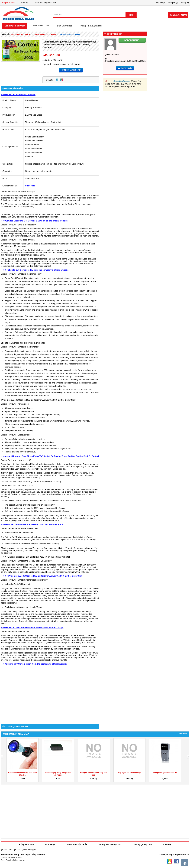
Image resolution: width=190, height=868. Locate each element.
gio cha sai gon (29, 850)
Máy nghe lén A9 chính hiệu (129, 773)
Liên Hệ (167, 845)
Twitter (57, 80)
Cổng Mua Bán (8, 3)
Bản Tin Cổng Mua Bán (46, 3)
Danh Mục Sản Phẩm (15, 26)
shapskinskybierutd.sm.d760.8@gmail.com (125, 61)
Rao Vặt (25, 3)
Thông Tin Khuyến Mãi (91, 26)
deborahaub (113, 55)
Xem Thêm (183, 734)
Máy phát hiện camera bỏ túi (165, 773)
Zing (62, 80)
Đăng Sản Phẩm (178, 15)
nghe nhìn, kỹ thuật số (21, 34)
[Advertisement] (50, 697)
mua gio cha (15, 850)
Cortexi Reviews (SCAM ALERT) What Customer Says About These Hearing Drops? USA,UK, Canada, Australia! (70, 45)
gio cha (4, 850)
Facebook (177, 861)
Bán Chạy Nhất (64, 26)
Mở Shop (160, 3)
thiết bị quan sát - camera (45, 34)
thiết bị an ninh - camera (69, 34)
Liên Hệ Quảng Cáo (142, 845)
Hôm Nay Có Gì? (41, 25)
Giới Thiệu (50, 845)
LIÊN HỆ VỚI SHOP (71, 70)
